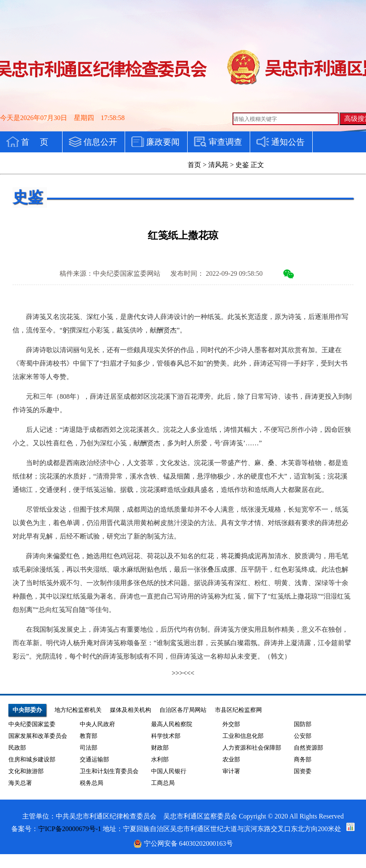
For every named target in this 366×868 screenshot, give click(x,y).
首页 (194, 165)
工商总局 (163, 783)
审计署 (231, 771)
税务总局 (91, 783)
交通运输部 (94, 759)
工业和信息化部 (243, 736)
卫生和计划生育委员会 (109, 771)
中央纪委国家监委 (32, 724)
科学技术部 (166, 736)
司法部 (89, 748)
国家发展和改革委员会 (38, 736)
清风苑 (218, 165)
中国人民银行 (169, 771)
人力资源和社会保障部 (252, 748)
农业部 (231, 759)
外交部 (231, 724)
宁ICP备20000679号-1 (70, 829)
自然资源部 (308, 748)
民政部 (17, 748)
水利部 (160, 759)
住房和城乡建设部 (32, 759)
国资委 (303, 771)
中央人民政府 (97, 724)
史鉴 (242, 165)
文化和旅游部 (26, 771)
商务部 (303, 759)
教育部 (89, 736)
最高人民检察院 (172, 724)
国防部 (303, 724)
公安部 (303, 736)
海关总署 (20, 783)
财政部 (160, 748)
